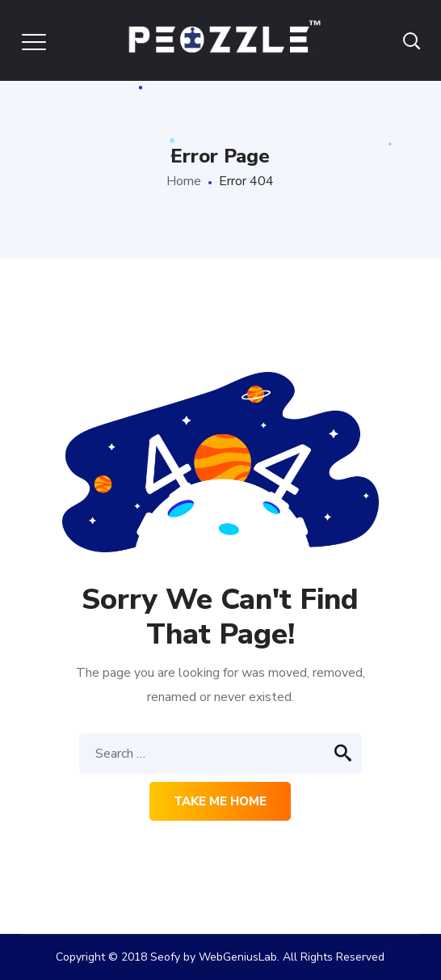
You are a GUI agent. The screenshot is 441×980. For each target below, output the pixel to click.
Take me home (220, 801)
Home (184, 181)
